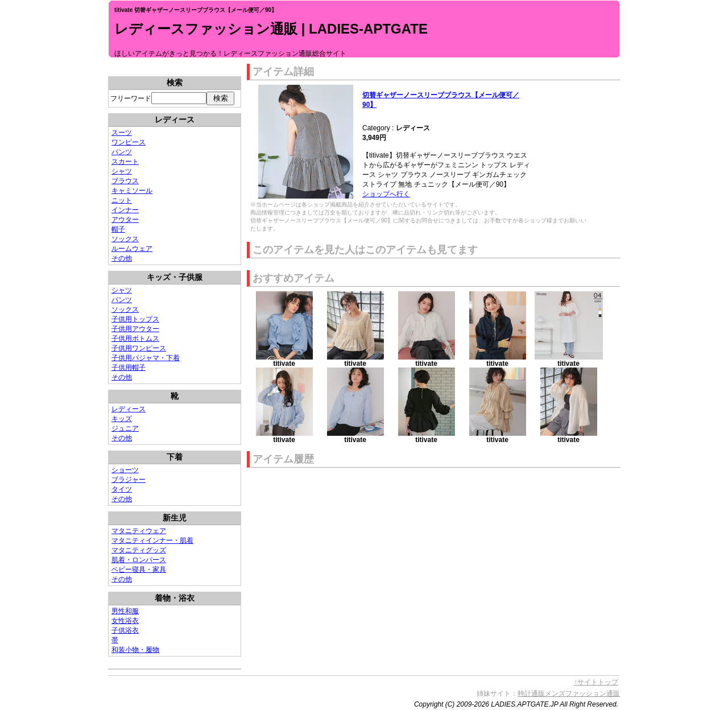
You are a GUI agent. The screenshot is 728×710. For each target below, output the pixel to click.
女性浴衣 (125, 621)
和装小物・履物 (135, 650)
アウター (125, 220)
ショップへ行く (386, 194)
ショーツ (125, 470)
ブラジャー (129, 480)
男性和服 (125, 611)
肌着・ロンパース (139, 560)
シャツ (122, 171)
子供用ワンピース (139, 348)
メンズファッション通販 (582, 694)
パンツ (122, 152)
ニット (122, 200)
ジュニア (125, 428)
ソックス (125, 239)
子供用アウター (135, 329)
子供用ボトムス (135, 339)
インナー (125, 210)
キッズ (122, 419)
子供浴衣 (125, 630)
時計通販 (531, 694)
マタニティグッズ (139, 550)
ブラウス (125, 181)
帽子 (118, 229)
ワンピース (129, 142)
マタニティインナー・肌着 (152, 540)
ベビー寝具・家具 (139, 569)
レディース (129, 409)
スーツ (122, 133)
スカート (125, 162)
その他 (122, 258)
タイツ (122, 489)
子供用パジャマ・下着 (146, 358)
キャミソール (132, 191)
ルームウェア (132, 249)
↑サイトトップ (596, 682)
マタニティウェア (139, 531)
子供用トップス (135, 319)
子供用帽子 (129, 368)
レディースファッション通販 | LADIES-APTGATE (271, 29)
